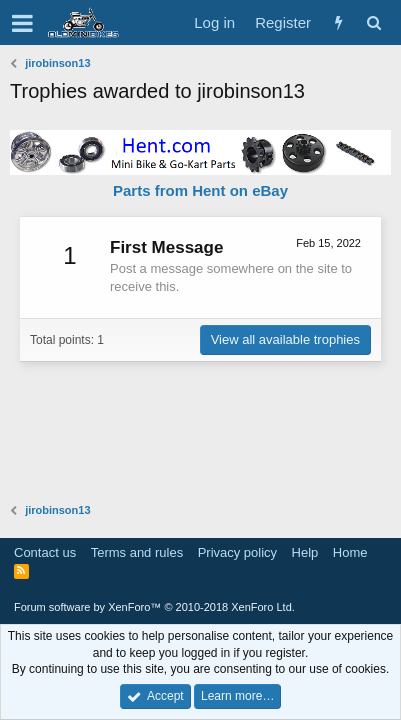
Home (350, 552)
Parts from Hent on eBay (200, 190)
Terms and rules (137, 552)
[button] (22, 23)
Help (305, 552)
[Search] (373, 22)
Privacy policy (237, 552)
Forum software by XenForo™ (154, 607)
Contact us (45, 552)
